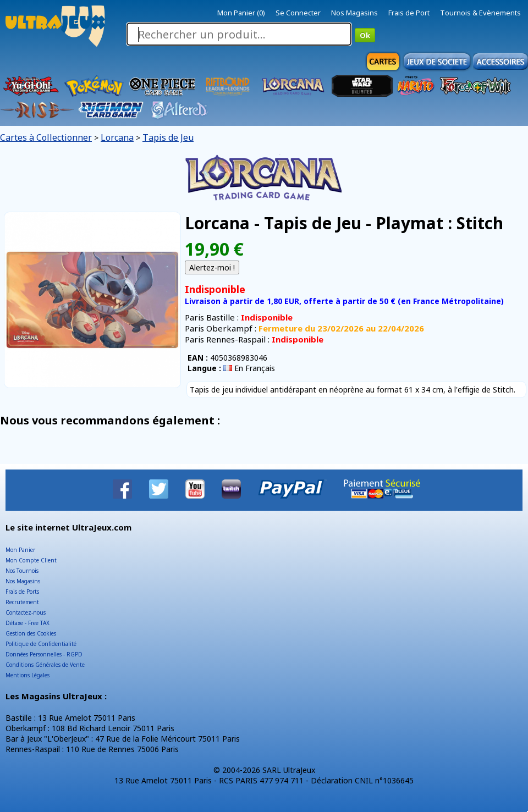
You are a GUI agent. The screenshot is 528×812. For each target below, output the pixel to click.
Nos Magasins (354, 13)
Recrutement (22, 602)
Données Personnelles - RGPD (44, 654)
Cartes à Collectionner (46, 137)
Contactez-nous (26, 612)
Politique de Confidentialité (41, 644)
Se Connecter (298, 13)
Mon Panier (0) (241, 13)
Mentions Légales (28, 675)
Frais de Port (409, 13)
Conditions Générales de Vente (45, 665)
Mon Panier (20, 550)
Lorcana (117, 137)
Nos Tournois (22, 571)
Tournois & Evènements (480, 13)
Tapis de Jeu (168, 137)
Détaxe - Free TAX (28, 623)
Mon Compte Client (31, 560)
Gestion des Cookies (31, 633)
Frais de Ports (22, 592)
